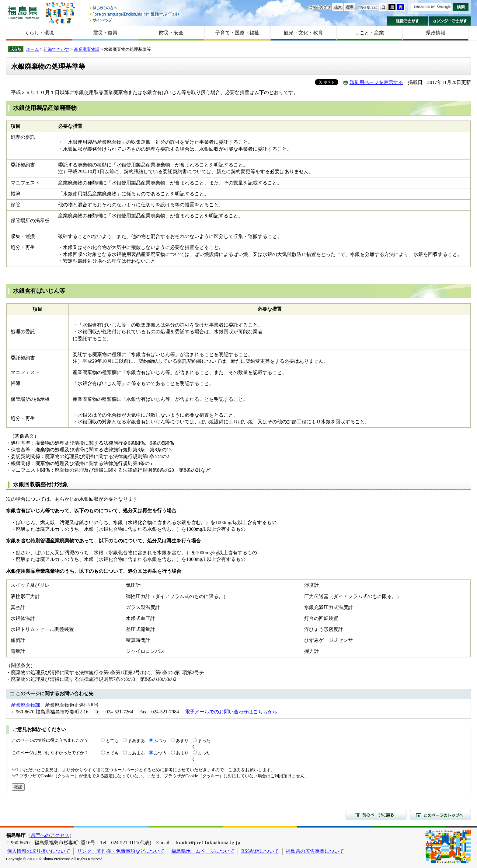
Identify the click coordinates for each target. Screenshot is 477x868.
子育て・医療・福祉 (237, 33)
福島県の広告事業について (315, 851)
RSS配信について (260, 851)
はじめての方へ (135, 8)
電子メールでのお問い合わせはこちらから (231, 712)
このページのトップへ (440, 815)
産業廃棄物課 (87, 49)
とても (112, 740)
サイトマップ (135, 20)
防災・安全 (171, 33)
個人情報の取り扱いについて (39, 851)
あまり (182, 740)
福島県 (23, 13)
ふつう (160, 740)
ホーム (33, 49)
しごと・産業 (369, 33)
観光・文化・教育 (303, 33)
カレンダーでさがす (450, 21)
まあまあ (136, 740)
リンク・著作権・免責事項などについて (121, 851)
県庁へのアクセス (50, 835)
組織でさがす (407, 21)
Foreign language (135, 14)
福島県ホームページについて (203, 851)
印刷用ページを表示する (376, 82)
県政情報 (436, 33)
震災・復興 (105, 33)
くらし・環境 (39, 33)
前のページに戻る (376, 815)
